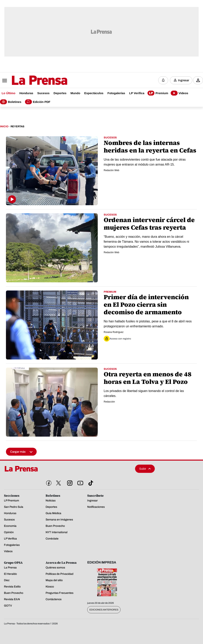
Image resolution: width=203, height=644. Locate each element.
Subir (145, 469)
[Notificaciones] (163, 80)
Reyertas (17, 126)
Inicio (4, 126)
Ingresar (184, 80)
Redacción (109, 402)
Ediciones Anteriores (104, 610)
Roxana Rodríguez (114, 332)
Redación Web (112, 170)
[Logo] (30, 81)
